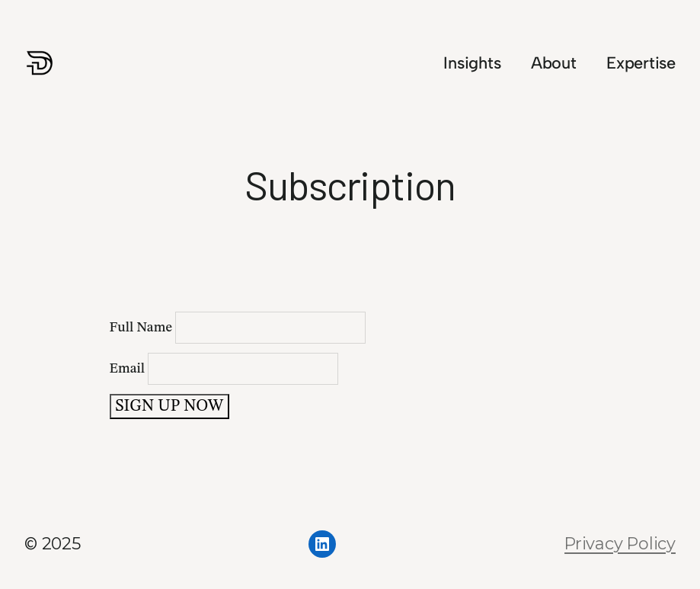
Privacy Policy (620, 543)
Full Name (238, 328)
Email (224, 369)
